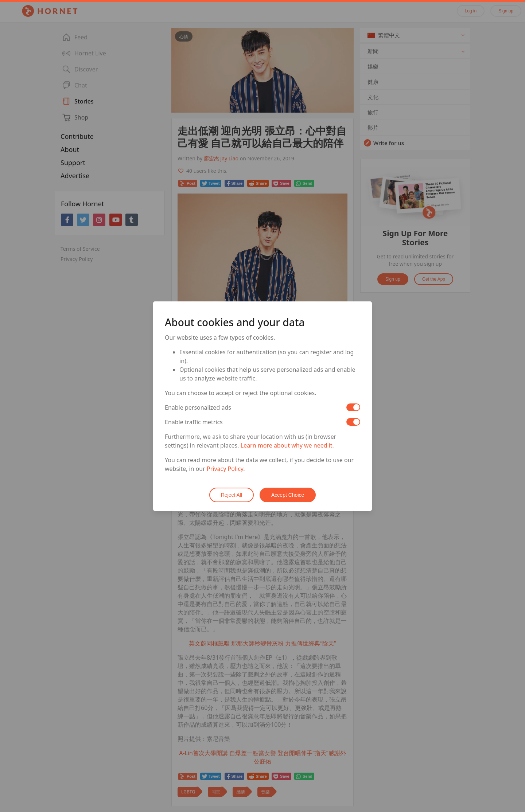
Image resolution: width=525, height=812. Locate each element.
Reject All (232, 495)
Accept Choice (288, 495)
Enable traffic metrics (194, 422)
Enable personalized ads (198, 407)
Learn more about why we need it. (287, 445)
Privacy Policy (225, 469)
